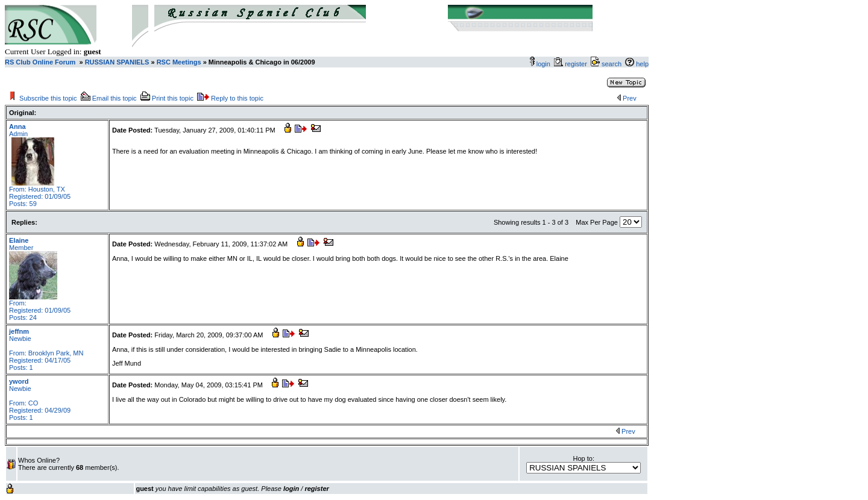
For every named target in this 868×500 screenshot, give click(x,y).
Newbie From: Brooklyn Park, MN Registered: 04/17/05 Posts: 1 (46, 349)
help (642, 64)
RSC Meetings (179, 62)
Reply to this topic (237, 98)
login (543, 64)
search (612, 64)
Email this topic (115, 98)
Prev (630, 98)
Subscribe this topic (48, 98)
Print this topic (173, 98)
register (578, 64)
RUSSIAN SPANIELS (116, 62)
